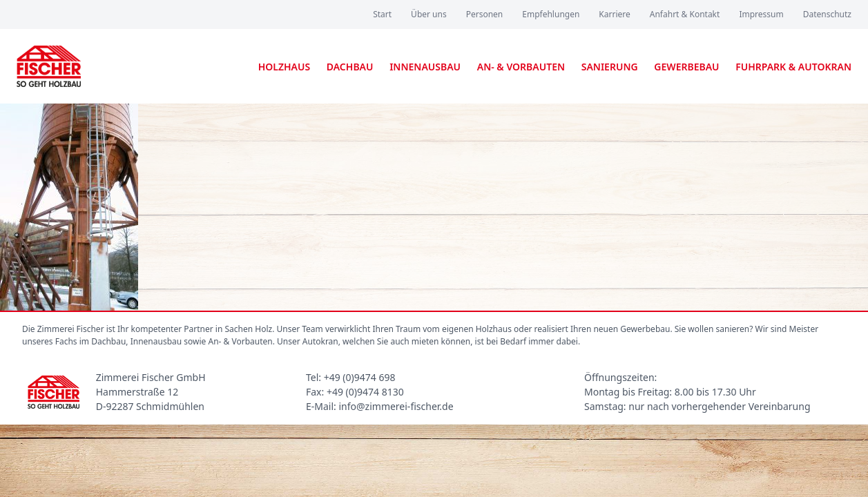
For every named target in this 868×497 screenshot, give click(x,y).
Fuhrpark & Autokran (793, 67)
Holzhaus (284, 67)
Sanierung (610, 67)
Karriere (614, 14)
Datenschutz (827, 14)
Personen (485, 14)
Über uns (429, 14)
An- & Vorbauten (521, 67)
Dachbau (350, 67)
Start (382, 14)
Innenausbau (425, 67)
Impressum (761, 14)
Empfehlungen (551, 14)
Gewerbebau (686, 67)
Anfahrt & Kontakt (685, 14)
